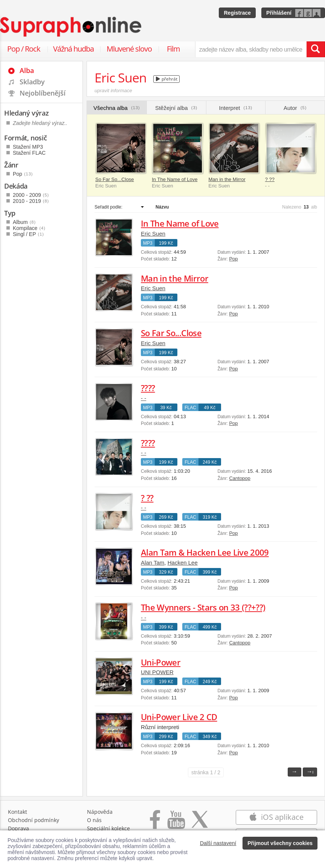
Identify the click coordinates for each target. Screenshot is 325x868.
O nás (94, 820)
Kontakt (18, 812)
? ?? (270, 179)
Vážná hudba (73, 49)
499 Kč (210, 627)
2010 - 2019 (31, 201)
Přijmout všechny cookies (280, 843)
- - (143, 398)
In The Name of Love (175, 179)
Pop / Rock (24, 49)
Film (173, 49)
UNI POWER (157, 672)
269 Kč (166, 517)
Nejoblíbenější (43, 93)
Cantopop (240, 478)
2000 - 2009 (31, 195)
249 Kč (210, 462)
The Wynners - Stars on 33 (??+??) (203, 607)
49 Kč (210, 408)
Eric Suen (153, 234)
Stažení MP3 (28, 147)
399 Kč (210, 572)
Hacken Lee (183, 563)
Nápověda (100, 812)
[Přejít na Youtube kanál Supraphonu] (176, 823)
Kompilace (29, 228)
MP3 (148, 243)
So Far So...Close (115, 179)
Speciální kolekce (108, 828)
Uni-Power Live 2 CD (179, 717)
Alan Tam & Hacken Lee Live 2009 (205, 552)
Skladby (32, 82)
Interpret (236, 108)
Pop (233, 259)
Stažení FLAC (29, 153)
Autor (295, 108)
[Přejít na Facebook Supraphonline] (155, 823)
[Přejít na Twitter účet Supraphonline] (200, 823)
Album (24, 222)
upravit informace (113, 91)
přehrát (167, 79)
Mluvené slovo (129, 49)
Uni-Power (161, 662)
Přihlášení (279, 13)
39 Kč (166, 408)
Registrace (237, 13)
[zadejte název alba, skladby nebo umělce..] (251, 49)
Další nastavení (218, 843)
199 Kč (166, 243)
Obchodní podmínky (34, 820)
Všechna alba (117, 108)
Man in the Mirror (227, 179)
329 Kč (166, 572)
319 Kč (210, 517)
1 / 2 (206, 772)
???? (148, 388)
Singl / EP (28, 234)
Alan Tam (153, 563)
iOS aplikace (276, 817)
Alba (27, 70)
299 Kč (166, 737)
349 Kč (210, 737)
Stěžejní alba (176, 108)
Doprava (18, 828)
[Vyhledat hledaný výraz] (316, 49)
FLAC (190, 408)
